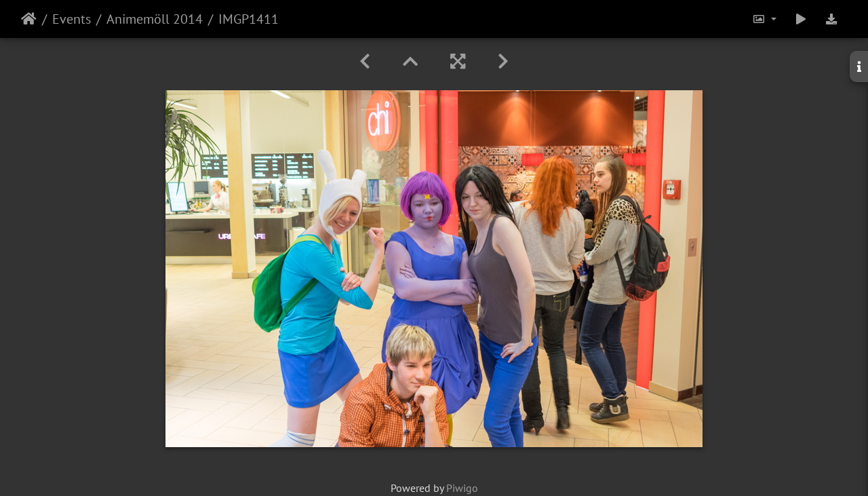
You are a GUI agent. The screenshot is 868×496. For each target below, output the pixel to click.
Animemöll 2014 (155, 19)
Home (29, 19)
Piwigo (462, 488)
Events (72, 19)
